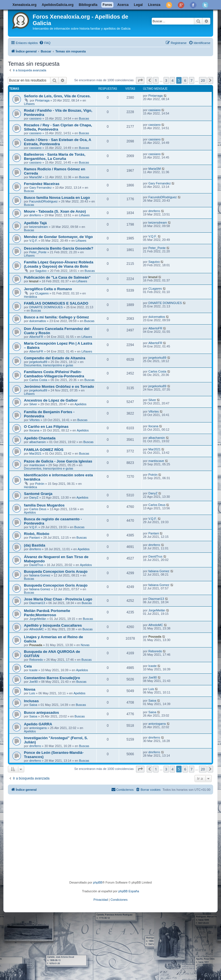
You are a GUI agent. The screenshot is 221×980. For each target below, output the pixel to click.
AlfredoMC (37, 629)
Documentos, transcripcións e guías (49, 365)
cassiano (35, 118)
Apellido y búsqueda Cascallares (53, 625)
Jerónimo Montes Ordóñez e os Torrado (59, 387)
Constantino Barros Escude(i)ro (52, 678)
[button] (140, 80)
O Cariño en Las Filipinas (46, 427)
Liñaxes (29, 104)
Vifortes (34, 420)
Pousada (36, 645)
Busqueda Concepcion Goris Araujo (56, 572)
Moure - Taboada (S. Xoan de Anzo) (55, 211)
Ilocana (34, 430)
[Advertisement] (115, 838)
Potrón (40, 484)
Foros (107, 5)
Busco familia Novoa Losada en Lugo (57, 198)
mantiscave (37, 465)
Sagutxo (41, 271)
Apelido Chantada (40, 438)
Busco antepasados (42, 713)
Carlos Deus (38, 509)
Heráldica (30, 297)
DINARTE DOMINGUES (46, 307)
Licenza (154, 5)
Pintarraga (42, 100)
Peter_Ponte (38, 252)
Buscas (84, 118)
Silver (33, 404)
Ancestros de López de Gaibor (51, 400)
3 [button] (166, 80)
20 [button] (203, 80)
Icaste (33, 670)
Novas (85, 645)
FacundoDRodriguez (43, 201)
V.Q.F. (34, 241)
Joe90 (34, 682)
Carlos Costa (38, 380)
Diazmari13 (37, 603)
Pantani (34, 538)
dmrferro (35, 215)
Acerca (123, 5)
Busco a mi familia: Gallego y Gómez (56, 317)
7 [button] (192, 80)
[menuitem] (45, 43)
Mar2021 (35, 453)
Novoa (30, 689)
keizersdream (39, 227)
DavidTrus (36, 565)
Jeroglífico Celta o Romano (48, 289)
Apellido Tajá (35, 223)
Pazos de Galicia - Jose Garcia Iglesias (58, 461)
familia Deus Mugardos (44, 505)
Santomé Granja (38, 494)
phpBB (98, 882)
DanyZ (34, 497)
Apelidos (81, 404)
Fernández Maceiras (42, 184)
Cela (28, 666)
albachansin (38, 442)
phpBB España (129, 891)
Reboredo (36, 660)
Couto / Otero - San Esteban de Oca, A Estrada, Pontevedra (58, 142)
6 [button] (185, 80)
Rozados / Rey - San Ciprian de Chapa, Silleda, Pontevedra (58, 127)
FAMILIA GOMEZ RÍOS (44, 450)
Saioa (33, 705)
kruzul (34, 281)
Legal (138, 5)
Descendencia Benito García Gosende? (59, 248)
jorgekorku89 (38, 362)
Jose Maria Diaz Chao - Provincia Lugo (58, 599)
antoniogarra (38, 728)
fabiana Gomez (40, 575)
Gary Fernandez (40, 188)
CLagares (42, 293)
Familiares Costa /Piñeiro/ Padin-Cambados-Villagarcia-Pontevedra (54, 374)
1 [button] (156, 80)
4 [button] (172, 80)
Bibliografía (88, 5)
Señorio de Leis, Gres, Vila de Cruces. (57, 96)
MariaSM (35, 177)
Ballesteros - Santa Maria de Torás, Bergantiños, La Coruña (55, 157)
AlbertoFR (36, 337)
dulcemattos (38, 321)
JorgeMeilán (38, 619)
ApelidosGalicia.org (58, 5)
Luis (32, 693)
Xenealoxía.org (24, 5)
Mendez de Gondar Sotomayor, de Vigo (58, 237)
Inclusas (31, 701)
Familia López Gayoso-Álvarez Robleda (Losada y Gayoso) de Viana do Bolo (59, 264)
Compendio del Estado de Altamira (55, 358)
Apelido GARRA (38, 724)
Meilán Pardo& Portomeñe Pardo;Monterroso (47, 613)
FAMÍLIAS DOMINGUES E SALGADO (56, 303)
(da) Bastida (34, 545)
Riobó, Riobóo (37, 534)
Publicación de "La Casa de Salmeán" (57, 277)
